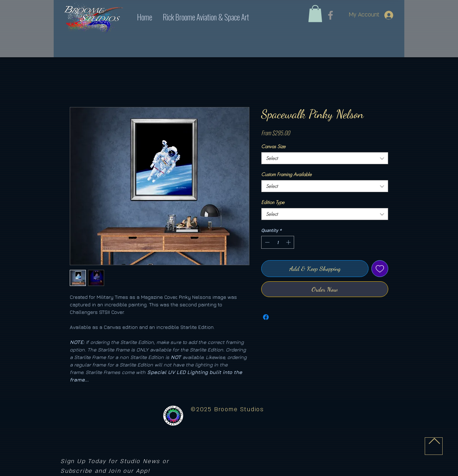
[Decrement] (267, 242)
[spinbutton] (278, 242)
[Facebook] (330, 15)
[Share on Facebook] (266, 317)
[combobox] (325, 158)
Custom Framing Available (286, 174)
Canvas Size (273, 146)
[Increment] (289, 242)
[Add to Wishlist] (380, 269)
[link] (315, 14)
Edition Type (273, 202)
